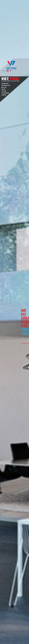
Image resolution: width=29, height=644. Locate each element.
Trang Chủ (5, 25)
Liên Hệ (4, 37)
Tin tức (4, 33)
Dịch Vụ (4, 29)
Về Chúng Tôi (6, 27)
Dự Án (3, 31)
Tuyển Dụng (5, 35)
